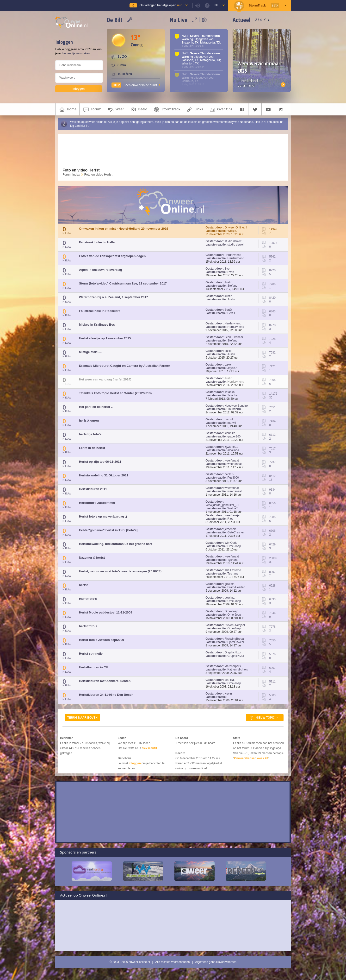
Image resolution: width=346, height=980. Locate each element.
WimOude (231, 543)
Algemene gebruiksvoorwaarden (216, 962)
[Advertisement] (170, 149)
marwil (229, 419)
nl (217, 5)
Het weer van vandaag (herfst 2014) (105, 379)
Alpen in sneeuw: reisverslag (101, 270)
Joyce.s (232, 368)
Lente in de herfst (92, 448)
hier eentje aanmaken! (76, 53)
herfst (83, 585)
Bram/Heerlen (236, 587)
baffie (228, 351)
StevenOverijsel (235, 625)
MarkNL (230, 680)
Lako (228, 365)
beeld (138, 110)
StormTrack (167, 110)
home (67, 110)
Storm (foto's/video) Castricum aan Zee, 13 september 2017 (123, 283)
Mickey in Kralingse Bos (97, 325)
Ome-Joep (234, 546)
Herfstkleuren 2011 (93, 489)
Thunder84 (234, 409)
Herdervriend (233, 255)
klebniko (230, 433)
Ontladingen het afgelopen (160, 5)
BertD (228, 310)
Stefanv (232, 286)
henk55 (229, 474)
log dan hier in (79, 126)
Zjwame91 (231, 447)
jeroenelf (230, 529)
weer (115, 110)
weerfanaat (232, 461)
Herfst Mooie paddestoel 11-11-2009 (106, 612)
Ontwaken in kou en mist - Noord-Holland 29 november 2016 (124, 229)
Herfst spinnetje (91, 654)
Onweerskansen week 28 (251, 758)
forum (92, 110)
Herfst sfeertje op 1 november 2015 (105, 338)
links (194, 110)
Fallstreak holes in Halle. (97, 242)
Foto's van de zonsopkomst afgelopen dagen (112, 256)
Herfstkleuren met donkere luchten (105, 681)
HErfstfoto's (88, 599)
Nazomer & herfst (92, 558)
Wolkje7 (233, 231)
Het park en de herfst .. (96, 407)
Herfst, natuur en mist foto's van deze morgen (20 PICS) (120, 571)
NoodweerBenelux (236, 406)
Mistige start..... (90, 352)
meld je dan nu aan (167, 122)
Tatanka (229, 392)
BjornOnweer (236, 642)
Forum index (71, 174)
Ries (230, 519)
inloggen (135, 763)
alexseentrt (149, 748)
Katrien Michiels (238, 670)
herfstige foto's (90, 434)
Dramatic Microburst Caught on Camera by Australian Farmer (125, 366)
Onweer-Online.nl (236, 228)
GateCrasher (236, 532)
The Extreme (233, 570)
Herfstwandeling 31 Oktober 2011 (104, 475)
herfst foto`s (88, 626)
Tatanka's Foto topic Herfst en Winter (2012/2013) (115, 393)
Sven (228, 269)
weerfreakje (232, 515)
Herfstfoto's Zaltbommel (97, 503)
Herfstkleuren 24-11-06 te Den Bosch (106, 695)
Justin (228, 282)
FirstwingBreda (234, 639)
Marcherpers (233, 666)
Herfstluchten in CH (94, 667)
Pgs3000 (233, 478)
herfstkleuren (89, 420)
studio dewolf (233, 241)
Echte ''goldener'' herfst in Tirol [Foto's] (108, 530)
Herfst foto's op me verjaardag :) (103, 516)
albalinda (233, 450)
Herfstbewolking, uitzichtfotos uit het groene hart (115, 544)
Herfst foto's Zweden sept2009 (102, 640)
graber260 (234, 436)
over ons (220, 110)
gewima (230, 584)
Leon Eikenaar (234, 337)
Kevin (228, 694)
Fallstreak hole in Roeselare (100, 311)
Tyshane (233, 560)
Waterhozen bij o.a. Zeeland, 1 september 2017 (114, 297)
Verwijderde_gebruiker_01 (222, 505)
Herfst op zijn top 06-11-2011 (100, 462)
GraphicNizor (233, 652)
